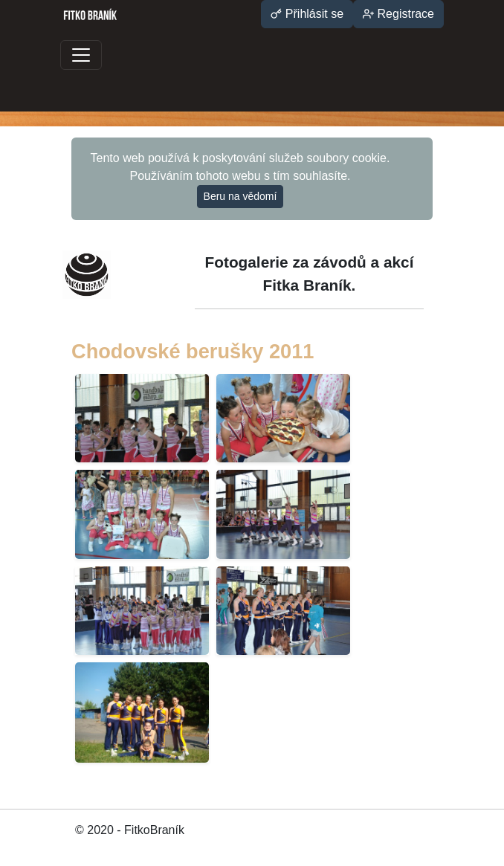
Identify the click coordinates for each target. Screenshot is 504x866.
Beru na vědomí (240, 196)
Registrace (398, 14)
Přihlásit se (307, 14)
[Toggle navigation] (81, 55)
